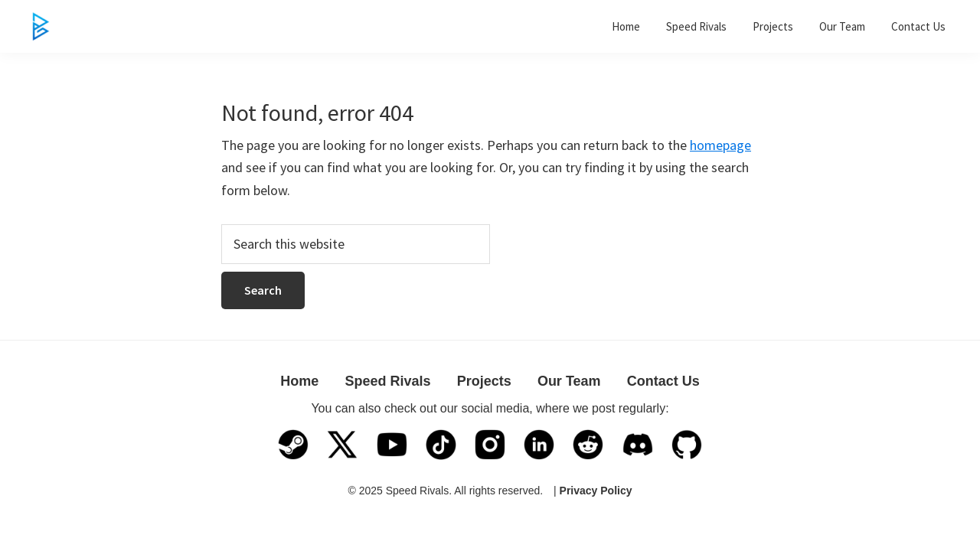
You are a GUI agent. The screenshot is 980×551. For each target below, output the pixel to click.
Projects (484, 381)
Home (299, 381)
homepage (720, 145)
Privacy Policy (596, 491)
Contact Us (663, 381)
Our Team (569, 381)
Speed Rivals (387, 381)
